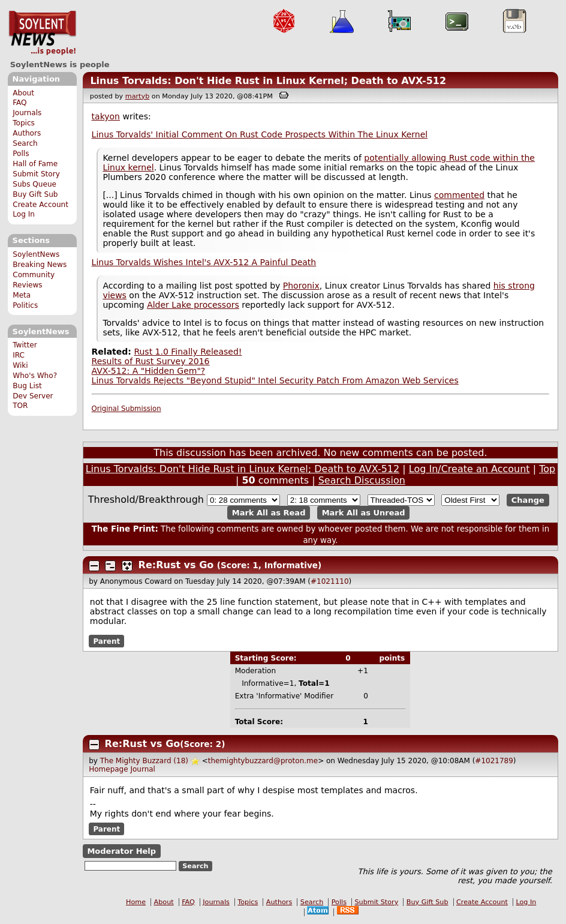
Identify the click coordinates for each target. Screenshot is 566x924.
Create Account (40, 205)
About (23, 93)
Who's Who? (35, 376)
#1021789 (494, 761)
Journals (27, 113)
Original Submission (127, 409)
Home (136, 902)
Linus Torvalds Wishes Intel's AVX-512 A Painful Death (204, 262)
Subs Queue (34, 184)
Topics (24, 123)
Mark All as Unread (364, 513)
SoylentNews (42, 33)
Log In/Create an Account (469, 469)
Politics (25, 305)
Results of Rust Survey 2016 (151, 361)
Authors (27, 133)
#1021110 (330, 581)
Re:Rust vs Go (176, 565)
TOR (20, 406)
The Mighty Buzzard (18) (144, 761)
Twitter (25, 345)
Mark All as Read (269, 513)
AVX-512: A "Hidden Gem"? (149, 371)
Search (25, 143)
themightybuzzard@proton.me (263, 761)
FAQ (19, 103)
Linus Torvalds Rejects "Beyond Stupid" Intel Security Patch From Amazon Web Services (275, 380)
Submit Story (36, 174)
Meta (22, 295)
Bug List (27, 386)
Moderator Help (121, 851)
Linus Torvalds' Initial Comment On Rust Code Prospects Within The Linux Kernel (260, 134)
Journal (143, 769)
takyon (106, 116)
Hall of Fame (35, 164)
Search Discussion (362, 480)
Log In (24, 214)
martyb (137, 96)
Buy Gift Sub (35, 194)
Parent (106, 641)
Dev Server (33, 396)
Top (547, 469)
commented (459, 195)
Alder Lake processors (193, 305)
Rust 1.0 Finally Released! (188, 352)
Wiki (20, 365)
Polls (21, 154)
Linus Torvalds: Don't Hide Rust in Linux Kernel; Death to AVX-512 (268, 81)
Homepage (108, 769)
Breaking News (40, 265)
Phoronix (301, 286)
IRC (19, 355)
